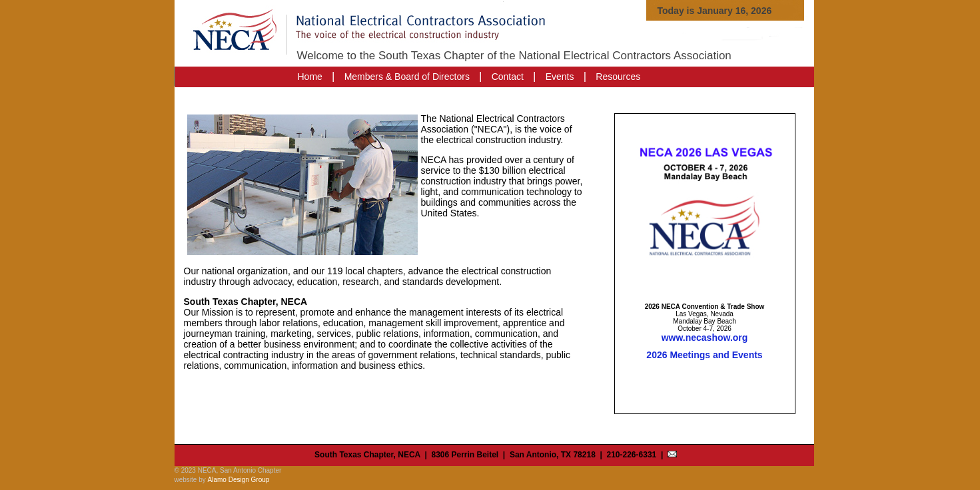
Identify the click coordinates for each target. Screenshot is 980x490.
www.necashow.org (705, 338)
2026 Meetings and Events (704, 355)
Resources (618, 77)
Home (310, 77)
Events (560, 77)
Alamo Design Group (239, 480)
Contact (508, 77)
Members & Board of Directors (407, 77)
